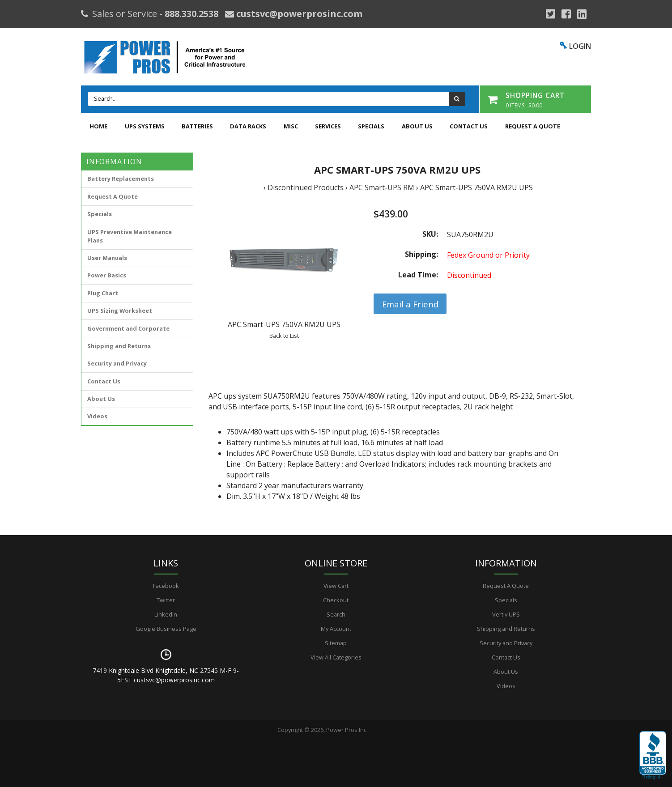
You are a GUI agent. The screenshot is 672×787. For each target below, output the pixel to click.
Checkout (336, 600)
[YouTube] (582, 14)
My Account (336, 629)
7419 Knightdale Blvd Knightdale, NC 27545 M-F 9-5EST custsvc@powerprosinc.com (166, 675)
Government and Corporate (128, 328)
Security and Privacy (117, 363)
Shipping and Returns (119, 346)
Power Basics (107, 275)
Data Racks (248, 126)
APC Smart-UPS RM (382, 187)
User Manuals (107, 258)
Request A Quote (533, 126)
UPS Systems (145, 126)
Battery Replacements (121, 179)
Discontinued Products (306, 187)
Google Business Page (166, 629)
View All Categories (336, 657)
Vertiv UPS (506, 614)
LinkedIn (166, 614)
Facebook (166, 586)
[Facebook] (566, 14)
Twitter (166, 600)
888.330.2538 (191, 14)
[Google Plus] (551, 14)
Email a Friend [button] (410, 304)
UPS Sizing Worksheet (120, 311)
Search (336, 614)
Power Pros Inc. (347, 730)
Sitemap (336, 643)
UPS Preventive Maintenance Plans (130, 236)
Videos (97, 416)
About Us (417, 126)
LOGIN (580, 46)
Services (328, 126)
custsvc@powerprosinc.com (298, 14)
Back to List (284, 336)
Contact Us (469, 126)
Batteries (197, 126)
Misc (291, 126)
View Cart (336, 586)
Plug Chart (103, 293)
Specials (371, 126)
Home (98, 126)
